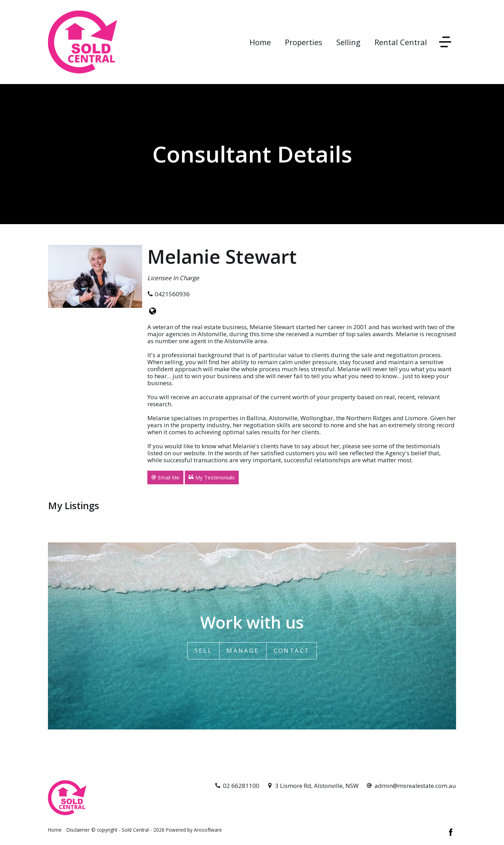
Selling (348, 42)
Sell (204, 650)
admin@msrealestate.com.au (415, 786)
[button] (165, 477)
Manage (243, 650)
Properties (304, 42)
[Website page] (153, 311)
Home (260, 42)
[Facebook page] (451, 833)
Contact (292, 650)
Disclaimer (78, 830)
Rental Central (401, 42)
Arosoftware (208, 830)
